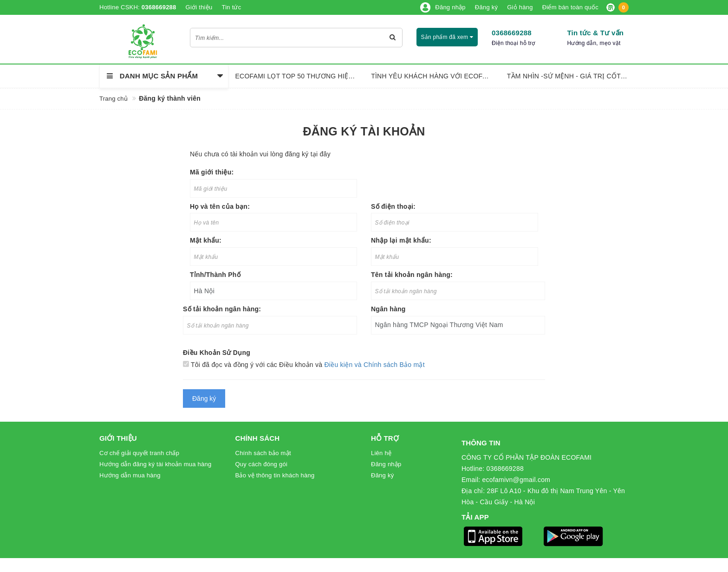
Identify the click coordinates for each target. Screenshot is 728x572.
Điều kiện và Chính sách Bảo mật (374, 365)
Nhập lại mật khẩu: (401, 240)
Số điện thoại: (393, 206)
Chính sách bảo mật (263, 453)
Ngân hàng (388, 309)
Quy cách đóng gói (262, 464)
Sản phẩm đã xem (447, 37)
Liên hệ (381, 453)
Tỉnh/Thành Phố (215, 275)
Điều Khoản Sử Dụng (217, 353)
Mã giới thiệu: (212, 172)
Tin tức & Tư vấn (595, 33)
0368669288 (512, 33)
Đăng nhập (386, 464)
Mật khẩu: (206, 240)
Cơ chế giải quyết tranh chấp (139, 453)
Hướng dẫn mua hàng (130, 475)
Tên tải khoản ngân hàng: (412, 275)
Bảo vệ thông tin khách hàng (275, 475)
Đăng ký (382, 475)
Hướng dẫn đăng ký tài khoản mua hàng (155, 464)
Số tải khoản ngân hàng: (222, 309)
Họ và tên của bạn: (220, 206)
